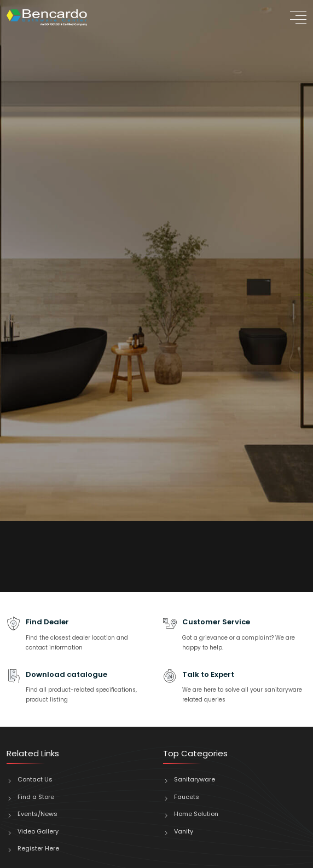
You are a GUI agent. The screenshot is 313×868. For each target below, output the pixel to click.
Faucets (187, 797)
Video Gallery (38, 831)
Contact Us (35, 779)
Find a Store (36, 797)
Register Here (38, 848)
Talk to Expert (208, 674)
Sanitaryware (195, 779)
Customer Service (216, 622)
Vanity (184, 831)
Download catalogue (66, 674)
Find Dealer (47, 622)
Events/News (37, 814)
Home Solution (196, 814)
